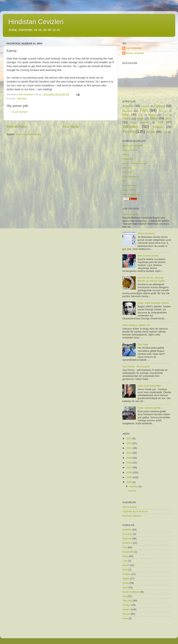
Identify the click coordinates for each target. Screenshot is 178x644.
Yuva (165, 132)
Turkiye (158, 127)
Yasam (128, 131)
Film (144, 110)
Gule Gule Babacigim (149, 386)
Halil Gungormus (132, 194)
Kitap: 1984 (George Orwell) (153, 303)
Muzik (152, 115)
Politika (126, 119)
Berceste (127, 172)
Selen (126, 154)
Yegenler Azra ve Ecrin (135, 511)
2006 (129, 472)
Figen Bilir (128, 159)
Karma (132, 491)
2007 (129, 467)
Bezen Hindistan (135, 53)
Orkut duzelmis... (147, 233)
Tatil (160, 122)
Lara (141, 115)
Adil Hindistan (134, 48)
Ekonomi (127, 111)
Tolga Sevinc (130, 190)
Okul (165, 115)
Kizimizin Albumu (132, 516)
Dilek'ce (127, 168)
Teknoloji (22, 98)
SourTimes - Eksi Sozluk (136, 366)
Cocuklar (145, 106)
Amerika (128, 106)
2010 (129, 453)
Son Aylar (143, 344)
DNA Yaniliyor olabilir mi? (136, 325)
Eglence (160, 106)
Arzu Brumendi (131, 177)
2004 (129, 482)
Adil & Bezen (130, 507)
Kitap (126, 115)
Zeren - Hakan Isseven (135, 163)
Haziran (134, 486)
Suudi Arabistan (140, 122)
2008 (129, 463)
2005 (129, 477)
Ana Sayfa (71, 126)
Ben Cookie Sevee (148, 256)
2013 (129, 438)
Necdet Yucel (130, 185)
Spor (168, 118)
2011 (129, 448)
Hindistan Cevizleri (36, 22)
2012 (129, 443)
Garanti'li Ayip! (130, 214)
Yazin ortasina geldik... (150, 408)
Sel (124, 181)
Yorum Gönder (19, 112)
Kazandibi (163, 111)
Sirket (154, 118)
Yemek (151, 132)
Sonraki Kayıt (17, 126)
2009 (129, 458)
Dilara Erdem (130, 150)
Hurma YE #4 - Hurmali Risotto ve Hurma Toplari (151, 279)
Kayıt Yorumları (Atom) (28, 134)
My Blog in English (133, 146)
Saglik (140, 119)
